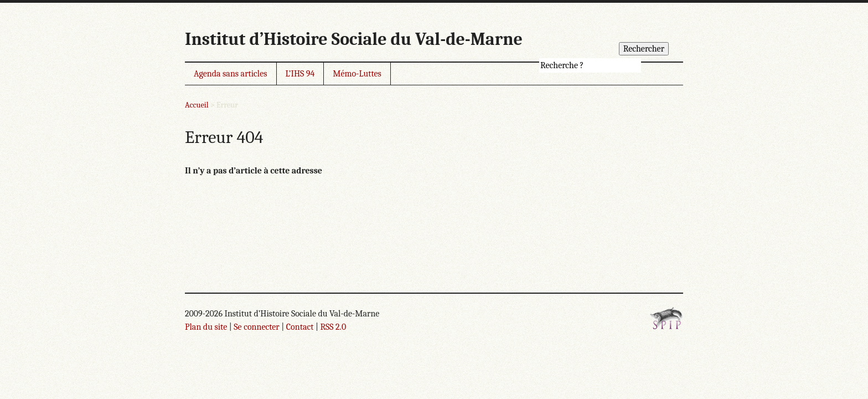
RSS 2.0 (333, 327)
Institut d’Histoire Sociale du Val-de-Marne (354, 39)
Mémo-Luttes (357, 74)
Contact (300, 327)
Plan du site (206, 327)
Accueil (197, 105)
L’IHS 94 (300, 74)
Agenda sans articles (231, 74)
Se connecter (256, 327)
